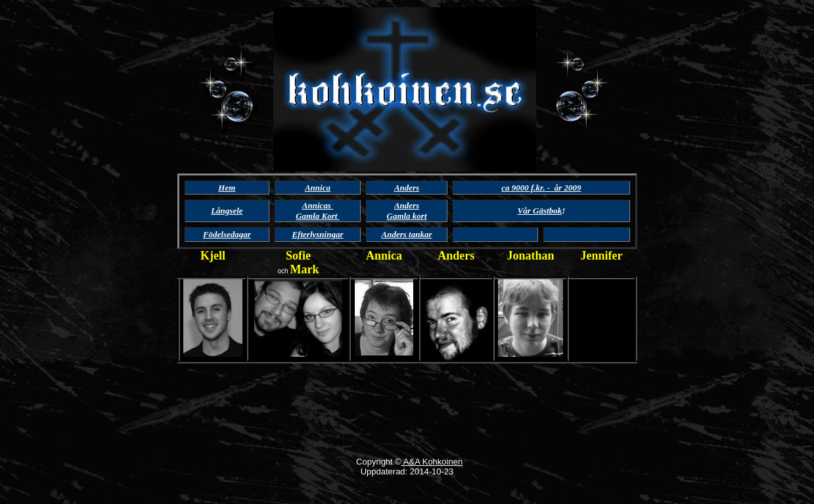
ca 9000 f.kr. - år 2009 (541, 188)
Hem (227, 188)
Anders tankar (407, 234)
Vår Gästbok (540, 211)
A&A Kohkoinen (432, 462)
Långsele (227, 211)
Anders (456, 256)
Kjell (213, 256)
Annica (318, 188)
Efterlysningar (317, 234)
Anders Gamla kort (407, 211)
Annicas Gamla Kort (317, 211)
